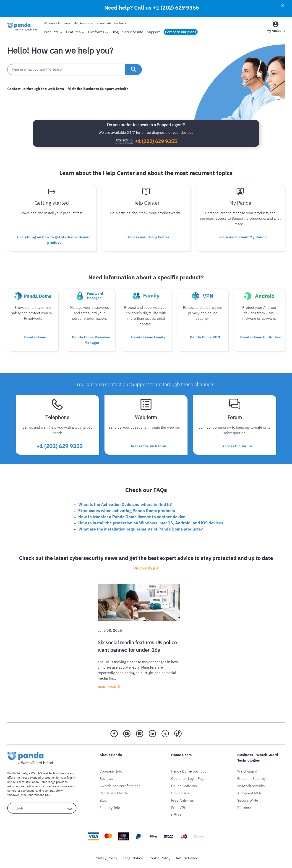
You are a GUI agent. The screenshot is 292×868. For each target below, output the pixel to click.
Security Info (133, 32)
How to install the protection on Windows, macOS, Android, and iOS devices (151, 523)
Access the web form (148, 446)
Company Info (111, 771)
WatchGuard (247, 771)
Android (34, 795)
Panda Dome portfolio (189, 771)
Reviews (106, 778)
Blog (115, 32)
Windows (13, 795)
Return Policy (187, 858)
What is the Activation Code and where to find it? (125, 504)
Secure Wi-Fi (248, 800)
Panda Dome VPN (205, 337)
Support (153, 32)
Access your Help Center (148, 237)
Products (53, 32)
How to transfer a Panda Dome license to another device (132, 517)
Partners (120, 23)
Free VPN (179, 808)
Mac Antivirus (83, 23)
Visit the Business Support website (98, 89)
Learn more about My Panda (243, 237)
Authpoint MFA (249, 793)
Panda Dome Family (148, 337)
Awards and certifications (120, 786)
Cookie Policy (159, 858)
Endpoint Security (252, 778)
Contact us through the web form (36, 89)
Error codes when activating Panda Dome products (127, 511)
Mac (24, 795)
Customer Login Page (188, 778)
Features (75, 32)
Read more (107, 687)
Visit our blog (144, 568)
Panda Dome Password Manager (92, 340)
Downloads (104, 23)
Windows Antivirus (57, 23)
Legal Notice (133, 858)
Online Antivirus (184, 786)
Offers (176, 815)
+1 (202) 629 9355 (176, 8)
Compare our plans (181, 32)
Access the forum (237, 446)
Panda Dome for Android (261, 337)
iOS (47, 795)
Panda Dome (35, 337)
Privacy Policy (106, 858)
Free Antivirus (182, 800)
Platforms (98, 32)
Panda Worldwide (114, 793)
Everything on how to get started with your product (54, 240)
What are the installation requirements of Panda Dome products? (141, 529)
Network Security (251, 786)
